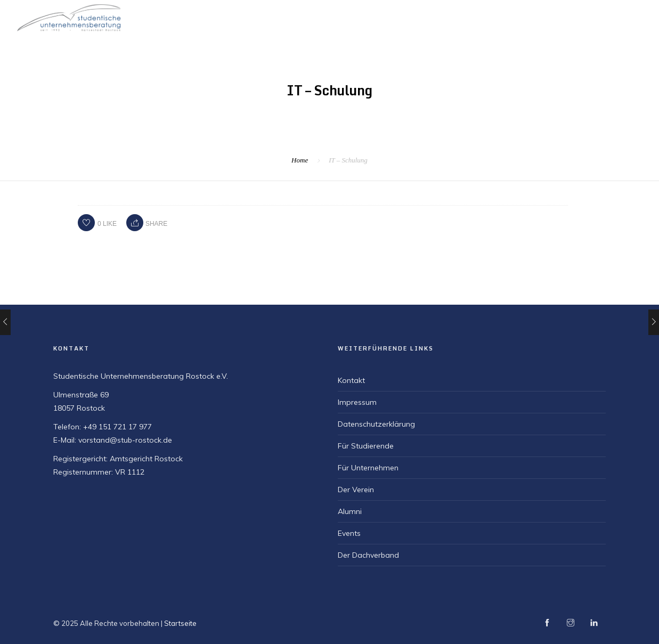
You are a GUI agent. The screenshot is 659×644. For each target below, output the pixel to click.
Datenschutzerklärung (376, 424)
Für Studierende (472, 17)
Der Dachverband (368, 555)
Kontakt (351, 380)
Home (300, 160)
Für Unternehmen (552, 17)
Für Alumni (622, 17)
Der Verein (404, 17)
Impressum (357, 402)
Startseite (346, 17)
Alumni (350, 511)
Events (349, 533)
